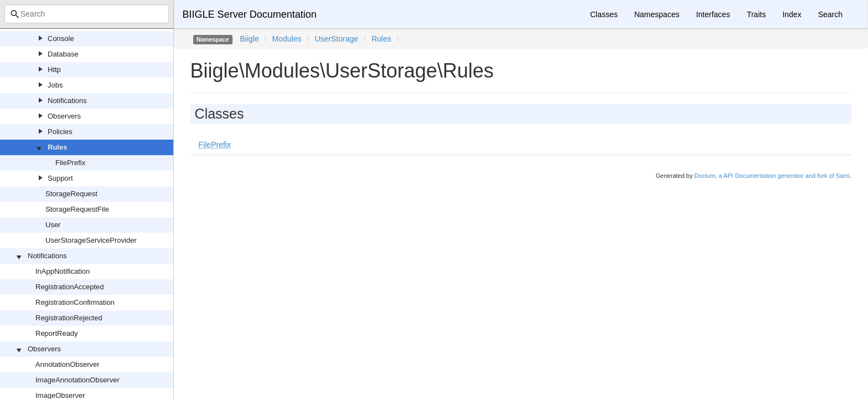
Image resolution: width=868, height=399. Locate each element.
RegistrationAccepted (70, 287)
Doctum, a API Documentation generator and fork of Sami (772, 176)
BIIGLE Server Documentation (250, 14)
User (53, 225)
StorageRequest (71, 194)
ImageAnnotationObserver (77, 380)
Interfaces (713, 14)
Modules (287, 39)
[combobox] (87, 14)
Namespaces (657, 14)
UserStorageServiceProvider (91, 240)
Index (792, 14)
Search (830, 14)
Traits (756, 14)
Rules (57, 147)
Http (54, 70)
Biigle (249, 39)
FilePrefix (70, 163)
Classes (604, 14)
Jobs (55, 85)
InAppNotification (63, 271)
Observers (64, 116)
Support (60, 178)
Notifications (67, 101)
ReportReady (57, 333)
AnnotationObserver (68, 364)
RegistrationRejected (69, 318)
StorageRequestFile (77, 209)
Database (63, 54)
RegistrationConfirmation (75, 302)
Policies (60, 132)
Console (61, 39)
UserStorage (336, 39)
